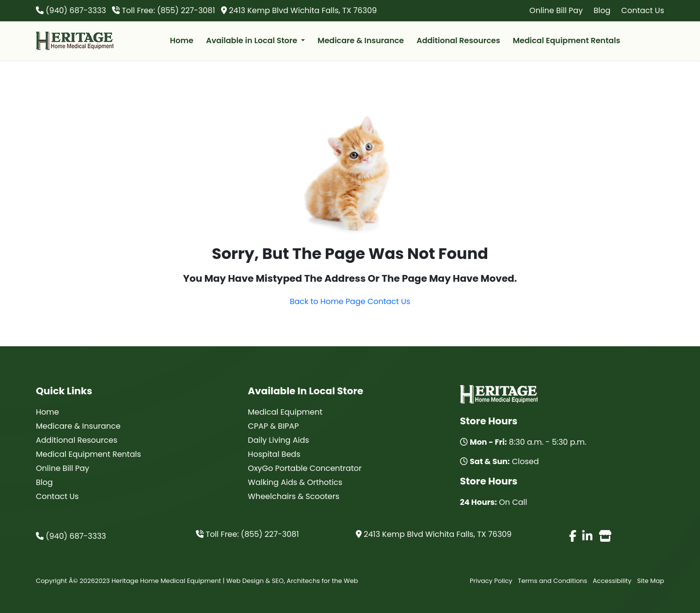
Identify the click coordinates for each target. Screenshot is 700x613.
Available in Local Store (253, 40)
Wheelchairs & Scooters (294, 496)
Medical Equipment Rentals (567, 40)
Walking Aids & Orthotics (295, 482)
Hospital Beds (274, 454)
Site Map (651, 581)
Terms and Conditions (552, 581)
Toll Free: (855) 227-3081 (247, 534)
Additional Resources (458, 40)
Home (182, 40)
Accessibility (612, 581)
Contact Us (643, 10)
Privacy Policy (491, 581)
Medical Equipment (285, 412)
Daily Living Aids (278, 440)
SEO (278, 581)
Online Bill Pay (556, 10)
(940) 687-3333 (71, 536)
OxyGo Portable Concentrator (305, 468)
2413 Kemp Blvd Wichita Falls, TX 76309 (434, 534)
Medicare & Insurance (361, 40)
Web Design (245, 581)
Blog (602, 10)
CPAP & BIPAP (273, 426)
